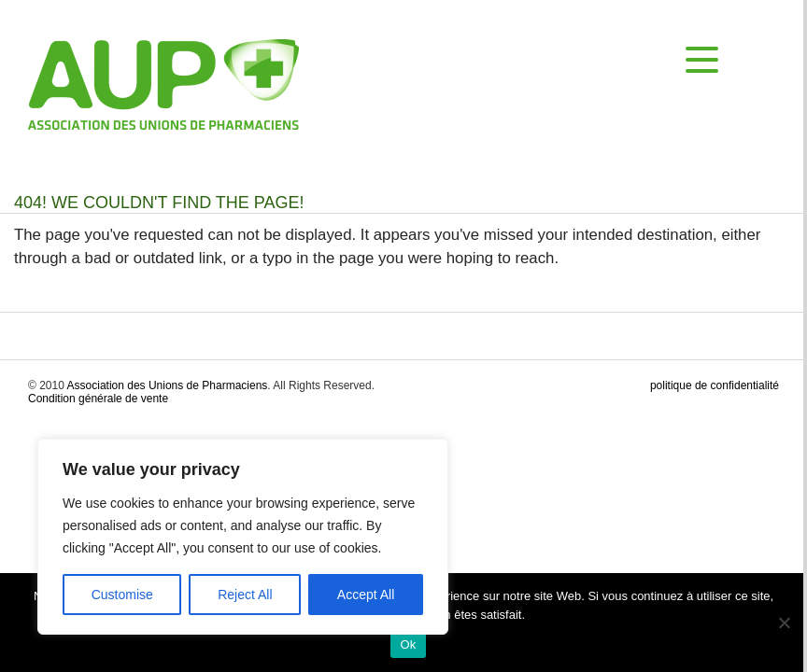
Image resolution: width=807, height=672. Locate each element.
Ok (408, 644)
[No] (784, 623)
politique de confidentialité (715, 385)
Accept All (366, 595)
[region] (243, 537)
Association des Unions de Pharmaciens (168, 385)
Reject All (245, 595)
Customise (122, 595)
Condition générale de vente (98, 399)
